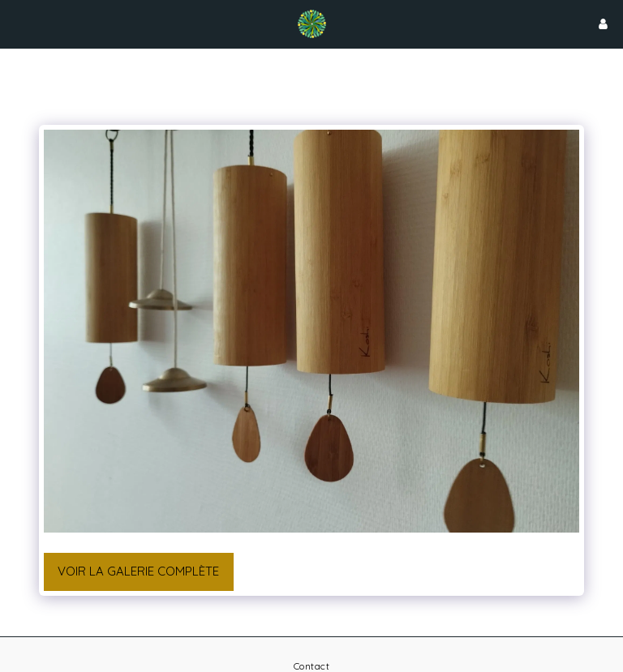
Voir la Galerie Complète (138, 571)
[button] (18, 23)
